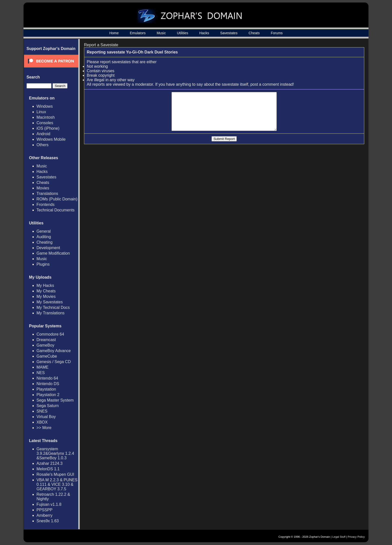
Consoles (45, 123)
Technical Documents (55, 210)
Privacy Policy (356, 537)
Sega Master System (55, 400)
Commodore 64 (50, 334)
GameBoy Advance (54, 351)
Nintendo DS (48, 384)
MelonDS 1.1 (48, 469)
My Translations (50, 313)
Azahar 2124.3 (49, 463)
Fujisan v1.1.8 (49, 504)
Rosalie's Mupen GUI (55, 474)
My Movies (46, 296)
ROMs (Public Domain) (57, 199)
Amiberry (44, 515)
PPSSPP (44, 510)
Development (48, 248)
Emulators (138, 33)
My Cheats (46, 291)
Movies (43, 188)
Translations (47, 194)
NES (41, 373)
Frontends (45, 205)
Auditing (44, 237)
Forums (277, 33)
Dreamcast (46, 340)
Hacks (204, 33)
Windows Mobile (51, 139)
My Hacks (45, 285)
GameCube (47, 356)
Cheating (44, 242)
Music (161, 33)
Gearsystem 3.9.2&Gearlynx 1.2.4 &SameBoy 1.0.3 (55, 453)
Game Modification (53, 253)
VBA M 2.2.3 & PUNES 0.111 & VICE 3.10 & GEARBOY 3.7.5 (57, 484)
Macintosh (46, 117)
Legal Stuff (339, 537)
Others (42, 145)
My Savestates (50, 302)
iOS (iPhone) (48, 128)
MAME (42, 367)
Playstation (46, 389)
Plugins (43, 264)
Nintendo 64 (47, 378)
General (44, 231)
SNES (42, 411)
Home (114, 33)
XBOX (42, 422)
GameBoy (45, 345)
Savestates (229, 33)
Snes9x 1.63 (48, 521)
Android (43, 134)
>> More (44, 428)
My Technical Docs (53, 307)
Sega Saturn (48, 406)
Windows (45, 106)
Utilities (183, 33)
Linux (41, 112)
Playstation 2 (48, 395)
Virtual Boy (46, 417)
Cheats (254, 33)
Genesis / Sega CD (54, 362)
